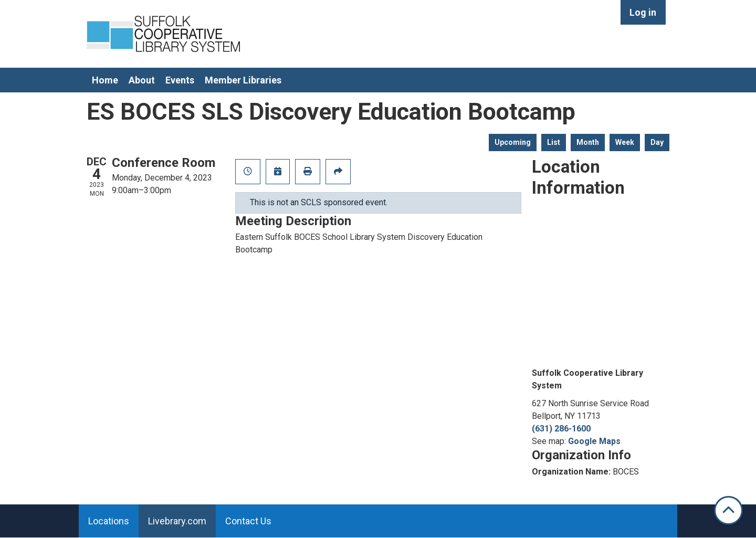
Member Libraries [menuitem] (243, 80)
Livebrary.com (177, 521)
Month (588, 142)
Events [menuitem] (180, 80)
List (554, 142)
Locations (109, 521)
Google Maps (594, 441)
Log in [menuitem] (643, 12)
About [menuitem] (142, 80)
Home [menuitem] (105, 80)
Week (625, 142)
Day (657, 142)
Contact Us (248, 521)
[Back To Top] (728, 510)
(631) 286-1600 (561, 429)
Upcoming (513, 142)
